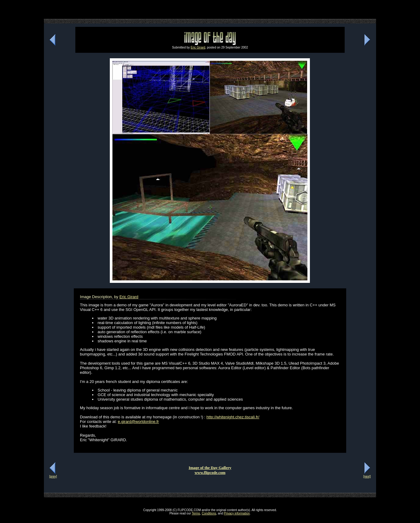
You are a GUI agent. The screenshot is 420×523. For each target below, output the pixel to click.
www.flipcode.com (210, 473)
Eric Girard (198, 47)
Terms (196, 513)
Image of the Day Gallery (210, 468)
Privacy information (237, 513)
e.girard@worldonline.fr (138, 422)
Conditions (209, 513)
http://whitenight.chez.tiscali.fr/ (233, 417)
